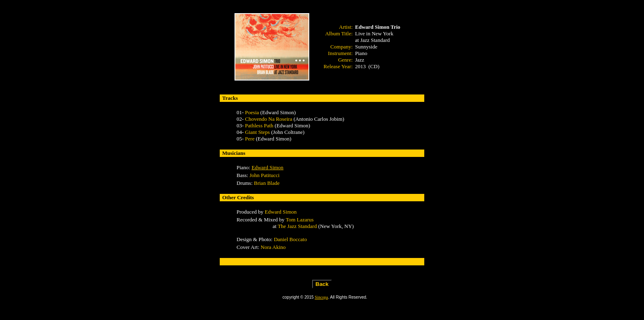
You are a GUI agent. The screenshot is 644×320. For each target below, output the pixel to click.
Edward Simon (267, 167)
